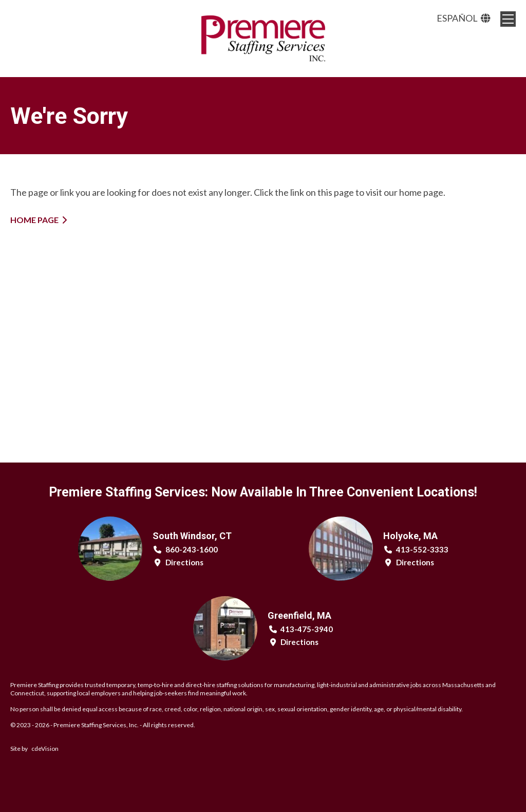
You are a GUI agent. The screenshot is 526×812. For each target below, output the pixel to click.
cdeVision (45, 749)
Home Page (34, 220)
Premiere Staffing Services (263, 39)
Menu (508, 19)
